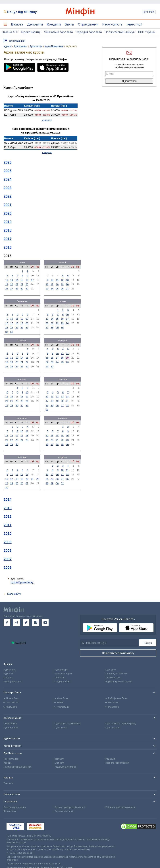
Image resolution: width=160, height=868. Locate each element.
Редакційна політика (65, 767)
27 (12, 289)
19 (7, 284)
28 (17, 289)
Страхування (88, 24)
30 (27, 289)
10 (52, 280)
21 (17, 284)
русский (149, 12)
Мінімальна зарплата (58, 32)
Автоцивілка (10, 811)
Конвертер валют (13, 682)
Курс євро (111, 670)
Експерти (59, 763)
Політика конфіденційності (17, 767)
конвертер (47, 120)
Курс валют (10, 670)
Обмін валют (10, 724)
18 (57, 284)
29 (22, 289)
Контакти (59, 759)
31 (12, 332)
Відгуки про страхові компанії (70, 807)
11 (57, 280)
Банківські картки (64, 674)
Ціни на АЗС (10, 32)
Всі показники (17, 41)
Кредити (54, 24)
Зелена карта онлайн (15, 807)
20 (12, 284)
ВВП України (147, 32)
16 (27, 280)
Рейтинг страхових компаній (120, 807)
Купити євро (61, 728)
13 (12, 280)
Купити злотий (113, 728)
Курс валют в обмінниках (68, 724)
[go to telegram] (17, 623)
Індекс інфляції (31, 32)
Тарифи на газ (113, 678)
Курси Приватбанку (22, 582)
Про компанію (11, 759)
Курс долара (61, 670)
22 (22, 284)
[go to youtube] (45, 623)
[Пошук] (148, 643)
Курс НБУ (8, 674)
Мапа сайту (14, 594)
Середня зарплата (89, 32)
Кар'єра (8, 763)
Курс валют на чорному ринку (121, 724)
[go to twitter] (26, 623)
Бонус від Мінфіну (22, 12)
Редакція (110, 759)
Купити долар (11, 728)
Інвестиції (134, 24)
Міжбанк (8, 678)
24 (52, 289)
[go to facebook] (7, 623)
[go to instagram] (36, 623)
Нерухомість (112, 24)
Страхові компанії (64, 811)
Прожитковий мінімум (120, 32)
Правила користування (117, 763)
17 (32, 280)
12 (7, 280)
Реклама (8, 783)
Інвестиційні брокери (116, 674)
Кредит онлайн (62, 682)
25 (57, 289)
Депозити (35, 24)
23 (27, 284)
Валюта (17, 24)
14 (17, 280)
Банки (69, 24)
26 (7, 289)
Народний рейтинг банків (119, 682)
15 (22, 280)
